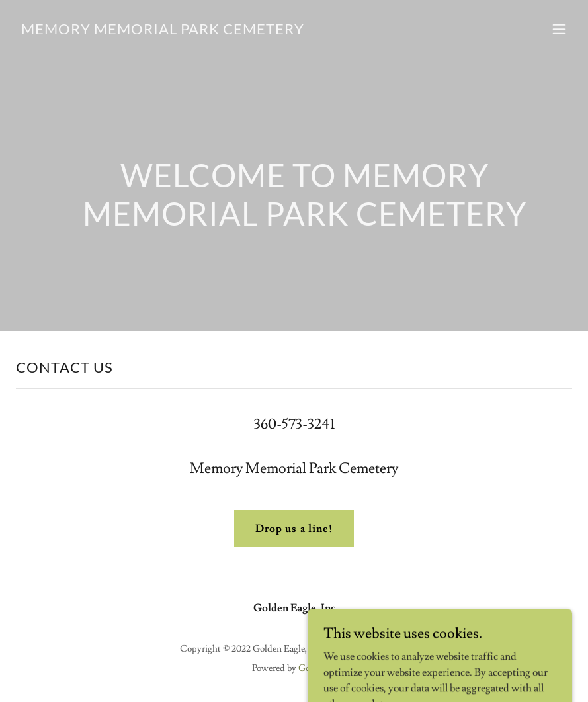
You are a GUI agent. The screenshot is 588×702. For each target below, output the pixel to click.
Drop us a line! (294, 529)
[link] (163, 31)
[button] (559, 29)
